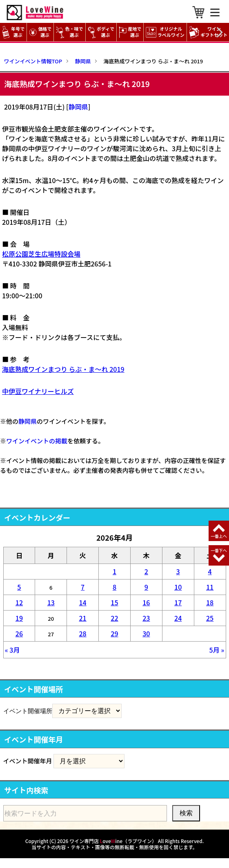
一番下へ (219, 550)
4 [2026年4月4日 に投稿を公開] (210, 571)
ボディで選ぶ (101, 32)
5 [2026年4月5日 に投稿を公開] (19, 587)
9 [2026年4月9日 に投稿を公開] (146, 587)
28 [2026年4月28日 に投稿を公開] (82, 633)
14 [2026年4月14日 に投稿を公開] (82, 602)
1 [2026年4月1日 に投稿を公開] (114, 571)
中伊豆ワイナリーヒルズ (38, 391)
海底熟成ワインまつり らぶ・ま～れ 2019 (63, 369)
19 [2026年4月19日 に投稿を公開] (19, 618)
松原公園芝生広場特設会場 (41, 254)
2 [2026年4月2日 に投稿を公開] (146, 571)
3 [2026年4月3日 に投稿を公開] (178, 571)
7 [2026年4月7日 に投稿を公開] (83, 587)
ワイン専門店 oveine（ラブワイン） (113, 841)
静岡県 (78, 107)
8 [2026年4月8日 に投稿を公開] (114, 587)
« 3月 (12, 650)
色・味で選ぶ (69, 32)
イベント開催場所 (28, 711)
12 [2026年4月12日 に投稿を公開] (19, 602)
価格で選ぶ (40, 32)
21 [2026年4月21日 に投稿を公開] (82, 618)
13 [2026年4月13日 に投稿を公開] (51, 602)
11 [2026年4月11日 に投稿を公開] (210, 587)
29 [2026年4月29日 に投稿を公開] (114, 633)
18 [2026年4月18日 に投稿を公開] (210, 602)
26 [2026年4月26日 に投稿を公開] (19, 633)
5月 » (217, 650)
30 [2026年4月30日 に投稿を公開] (146, 633)
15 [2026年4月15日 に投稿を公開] (114, 602)
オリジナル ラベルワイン (166, 32)
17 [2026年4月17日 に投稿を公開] (178, 602)
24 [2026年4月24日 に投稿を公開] (178, 618)
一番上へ (219, 536)
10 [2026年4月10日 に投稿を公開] (178, 587)
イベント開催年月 (28, 761)
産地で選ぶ (130, 32)
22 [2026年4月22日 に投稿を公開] (114, 618)
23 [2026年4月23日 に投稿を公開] (146, 618)
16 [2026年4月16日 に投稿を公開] (146, 602)
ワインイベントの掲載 (37, 441)
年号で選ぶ (13, 32)
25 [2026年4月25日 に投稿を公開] (210, 618)
